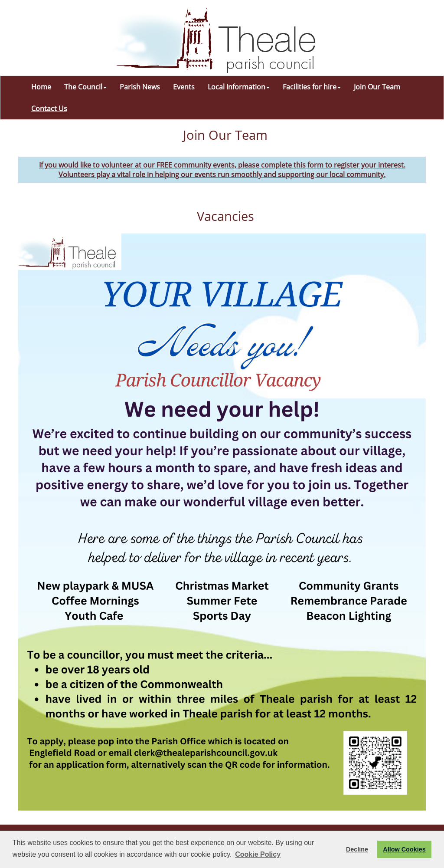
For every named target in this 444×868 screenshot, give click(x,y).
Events (184, 87)
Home (41, 87)
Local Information (239, 87)
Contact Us (49, 108)
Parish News (140, 87)
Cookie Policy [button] (258, 854)
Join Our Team (377, 87)
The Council (85, 87)
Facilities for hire (312, 87)
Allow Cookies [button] (404, 849)
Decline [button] (357, 849)
